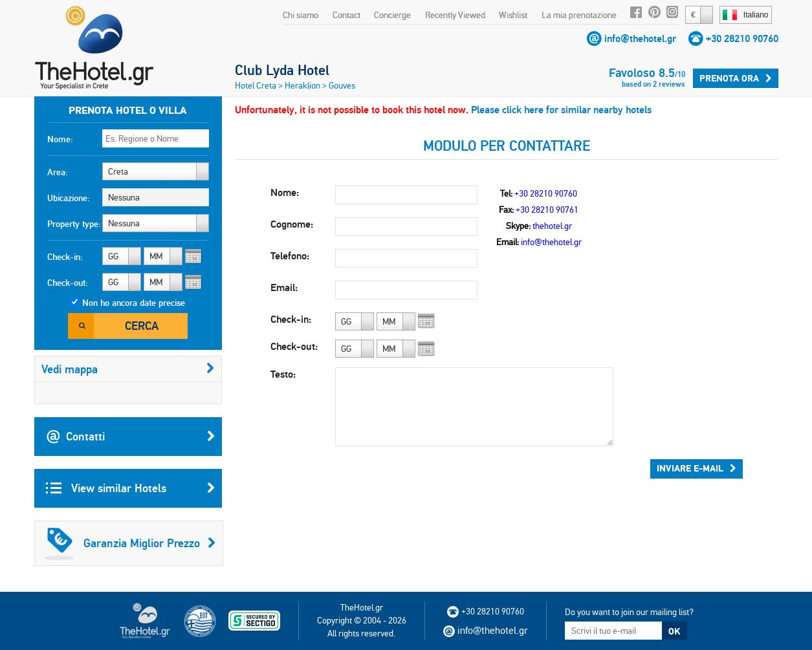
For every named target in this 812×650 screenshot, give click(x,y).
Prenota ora (736, 78)
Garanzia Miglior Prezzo (130, 543)
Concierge (392, 15)
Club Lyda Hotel (282, 70)
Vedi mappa (128, 369)
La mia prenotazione (579, 15)
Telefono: (290, 256)
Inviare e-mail (697, 468)
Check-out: (68, 283)
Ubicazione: (69, 198)
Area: (58, 172)
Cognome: (292, 224)
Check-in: (65, 257)
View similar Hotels (131, 488)
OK (674, 631)
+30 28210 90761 (547, 210)
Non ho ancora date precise (134, 303)
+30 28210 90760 (742, 38)
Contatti (131, 437)
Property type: (74, 224)
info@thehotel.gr (640, 38)
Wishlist (513, 15)
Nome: (60, 139)
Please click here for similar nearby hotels (561, 110)
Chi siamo (301, 15)
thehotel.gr (552, 226)
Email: (284, 287)
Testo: (283, 374)
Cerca (142, 326)
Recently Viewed (455, 15)
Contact (346, 15)
